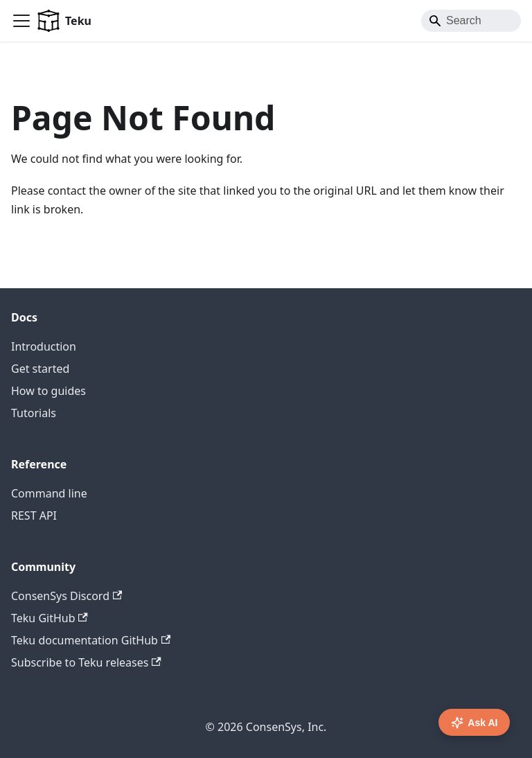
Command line (49, 493)
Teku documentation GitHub (91, 640)
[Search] (471, 21)
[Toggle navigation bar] (21, 21)
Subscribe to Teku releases (86, 662)
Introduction (44, 346)
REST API (34, 515)
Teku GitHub (50, 618)
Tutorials (34, 413)
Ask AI (474, 723)
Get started (40, 369)
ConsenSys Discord (66, 596)
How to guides (48, 391)
